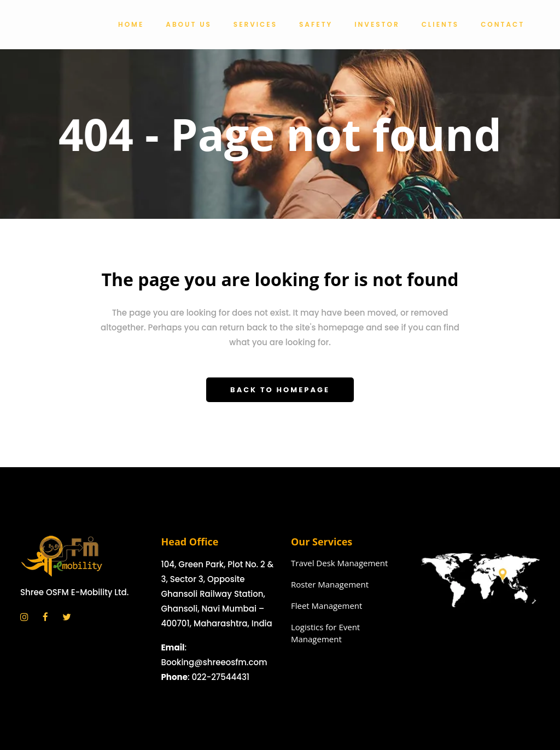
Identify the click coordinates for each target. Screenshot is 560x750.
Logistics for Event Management (325, 633)
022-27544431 (220, 677)
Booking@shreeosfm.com (214, 662)
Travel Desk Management (339, 563)
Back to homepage (280, 390)
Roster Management (330, 584)
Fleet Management (326, 606)
